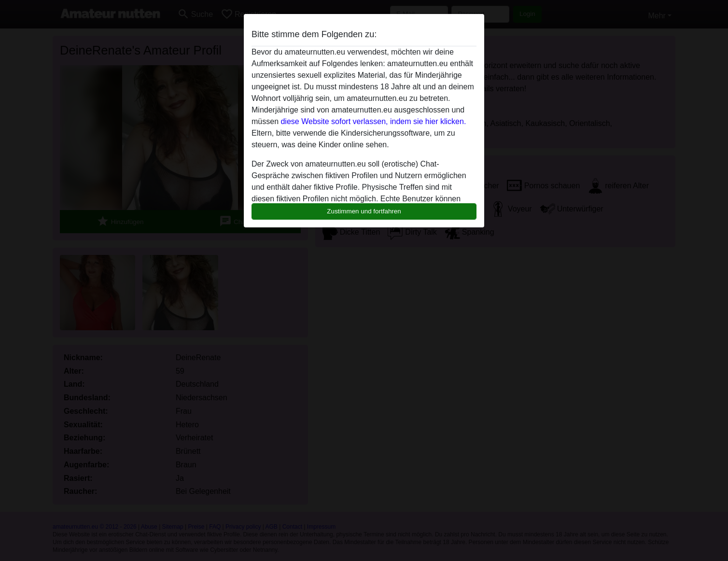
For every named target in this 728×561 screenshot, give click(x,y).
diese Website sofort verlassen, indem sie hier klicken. (373, 121)
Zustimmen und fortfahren (364, 211)
